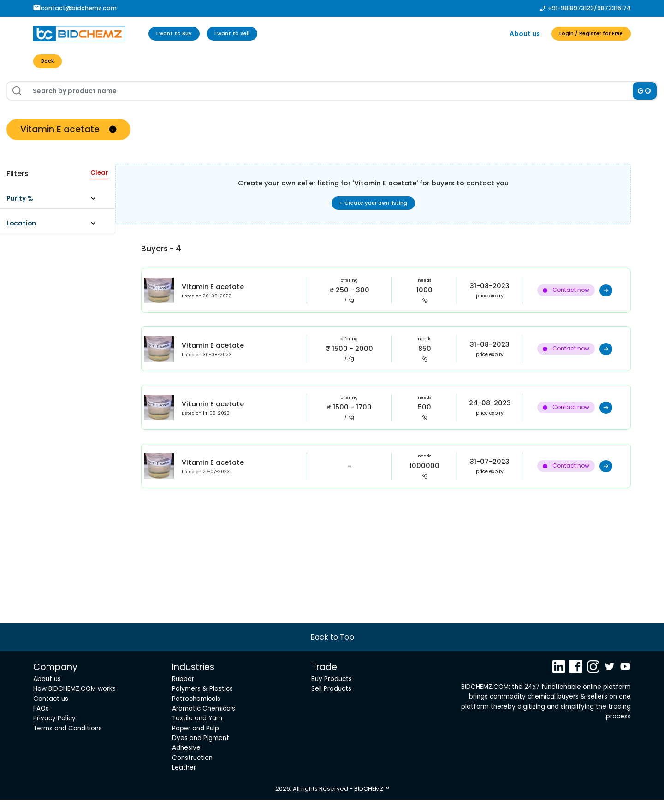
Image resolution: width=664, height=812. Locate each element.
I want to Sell (249, 34)
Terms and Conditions (68, 740)
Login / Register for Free (581, 34)
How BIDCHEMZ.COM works (74, 701)
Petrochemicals (196, 711)
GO (644, 93)
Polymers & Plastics (202, 701)
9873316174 (614, 8)
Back (50, 63)
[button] (55, 204)
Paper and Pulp (196, 740)
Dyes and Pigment (201, 750)
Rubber (183, 691)
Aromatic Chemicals (204, 720)
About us (505, 34)
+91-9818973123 (571, 8)
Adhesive (186, 760)
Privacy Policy (54, 731)
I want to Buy (180, 34)
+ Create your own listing (373, 207)
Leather (184, 780)
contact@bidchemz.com (75, 8)
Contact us (51, 711)
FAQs (41, 720)
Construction (192, 770)
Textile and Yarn (197, 731)
